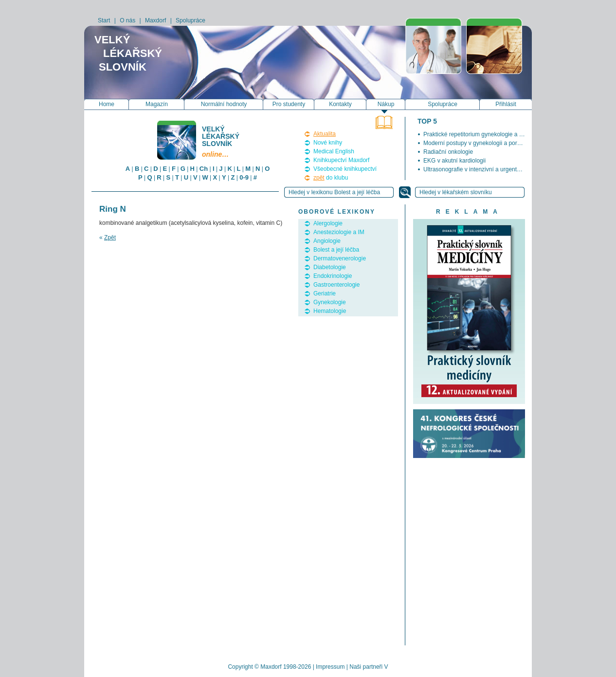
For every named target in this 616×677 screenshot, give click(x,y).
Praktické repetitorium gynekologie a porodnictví (485, 134)
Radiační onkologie (448, 152)
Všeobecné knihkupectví (345, 169)
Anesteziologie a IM (339, 232)
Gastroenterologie (336, 285)
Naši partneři (366, 667)
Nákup (386, 104)
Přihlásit (506, 104)
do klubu (331, 178)
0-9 (244, 177)
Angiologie (327, 241)
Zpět (110, 238)
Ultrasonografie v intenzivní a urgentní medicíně (485, 169)
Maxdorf (155, 20)
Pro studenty (289, 104)
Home (107, 104)
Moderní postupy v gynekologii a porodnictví (480, 143)
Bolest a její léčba (336, 250)
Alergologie (328, 223)
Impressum (330, 667)
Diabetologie (330, 267)
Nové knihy (328, 143)
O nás (127, 20)
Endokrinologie (333, 276)
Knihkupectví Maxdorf (341, 160)
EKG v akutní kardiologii (454, 161)
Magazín (157, 104)
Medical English (334, 151)
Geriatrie (325, 293)
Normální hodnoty (224, 104)
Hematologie (330, 311)
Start (104, 20)
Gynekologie (330, 302)
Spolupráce (190, 20)
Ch (204, 169)
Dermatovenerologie (340, 258)
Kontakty (340, 104)
